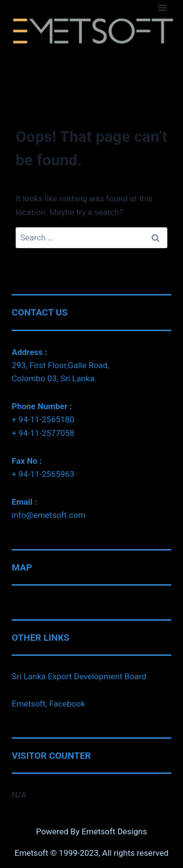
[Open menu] (162, 8)
